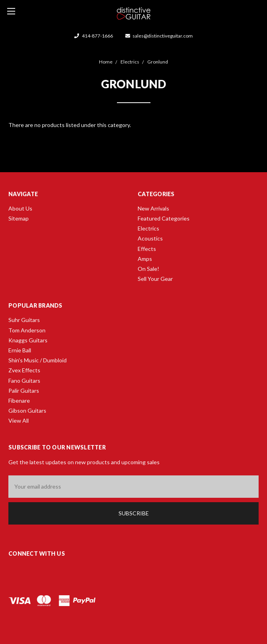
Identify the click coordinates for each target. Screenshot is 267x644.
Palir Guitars (24, 391)
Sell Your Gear (155, 279)
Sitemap (19, 218)
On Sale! (148, 269)
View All (19, 420)
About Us (20, 208)
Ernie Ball (20, 350)
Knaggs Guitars (28, 340)
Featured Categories (164, 218)
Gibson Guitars (27, 410)
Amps (145, 259)
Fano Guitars (24, 381)
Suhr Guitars (24, 320)
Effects (147, 249)
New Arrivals (153, 208)
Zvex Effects (24, 370)
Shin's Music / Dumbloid (38, 360)
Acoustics (150, 238)
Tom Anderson (27, 330)
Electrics (148, 228)
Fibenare (19, 401)
